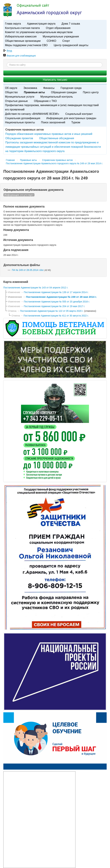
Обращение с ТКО (45, 101)
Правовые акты (34, 92)
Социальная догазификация (23, 118)
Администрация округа (41, 24)
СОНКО (51, 41)
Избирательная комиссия (21, 36)
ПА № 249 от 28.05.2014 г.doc (28, 270)
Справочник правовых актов (57, 160)
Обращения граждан (64, 92)
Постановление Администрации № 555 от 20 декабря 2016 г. (57, 302)
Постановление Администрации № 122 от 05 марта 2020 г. (52, 311)
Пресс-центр (91, 92)
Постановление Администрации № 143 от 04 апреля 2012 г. (36, 288)
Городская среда (71, 88)
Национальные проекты (20, 122)
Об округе (11, 88)
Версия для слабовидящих (21, 56)
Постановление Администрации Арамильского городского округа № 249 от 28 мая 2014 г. (54, 163)
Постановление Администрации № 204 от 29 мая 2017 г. (54, 306)
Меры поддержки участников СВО (26, 45)
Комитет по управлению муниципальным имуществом (39, 32)
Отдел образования (58, 28)
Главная (10, 160)
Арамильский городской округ (49, 12)
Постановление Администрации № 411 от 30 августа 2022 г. (56, 316)
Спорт (66, 41)
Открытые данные (16, 101)
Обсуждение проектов (19, 138)
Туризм (76, 122)
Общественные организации (23, 41)
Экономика (30, 88)
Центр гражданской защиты (71, 45)
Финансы (49, 88)
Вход (9, 51)
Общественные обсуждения (57, 138)
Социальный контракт (79, 114)
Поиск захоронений (53, 122)
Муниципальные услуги (20, 97)
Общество (11, 92)
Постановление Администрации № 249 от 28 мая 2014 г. (61, 297)
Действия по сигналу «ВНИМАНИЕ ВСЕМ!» (32, 114)
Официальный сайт (33, 5)
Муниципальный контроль (57, 97)
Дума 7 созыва (71, 24)
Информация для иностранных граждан (71, 118)
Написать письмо (55, 80)
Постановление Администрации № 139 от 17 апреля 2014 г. (56, 292)
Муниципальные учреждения (61, 36)
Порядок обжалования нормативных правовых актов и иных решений (49, 134)
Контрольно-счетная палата (22, 28)
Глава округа (13, 24)
